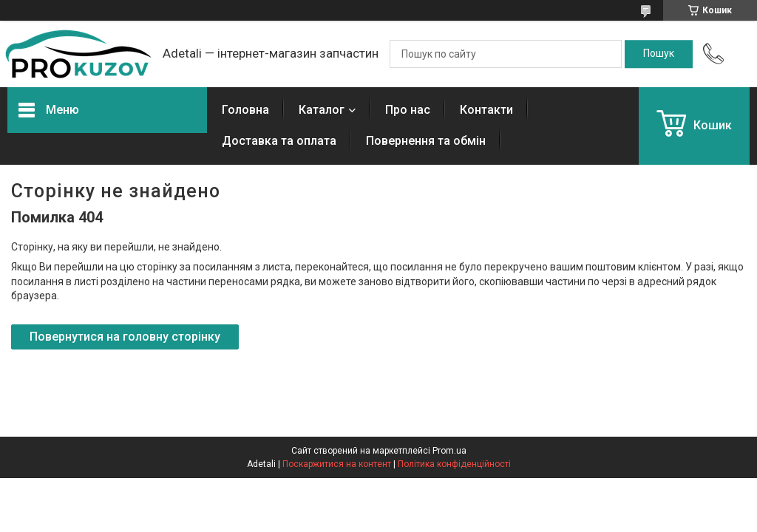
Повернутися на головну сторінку (125, 337)
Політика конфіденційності (454, 464)
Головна (245, 110)
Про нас (408, 110)
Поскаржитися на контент (337, 464)
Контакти (486, 110)
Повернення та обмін (426, 141)
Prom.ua (449, 451)
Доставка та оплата (279, 141)
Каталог (322, 110)
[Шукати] (659, 54)
